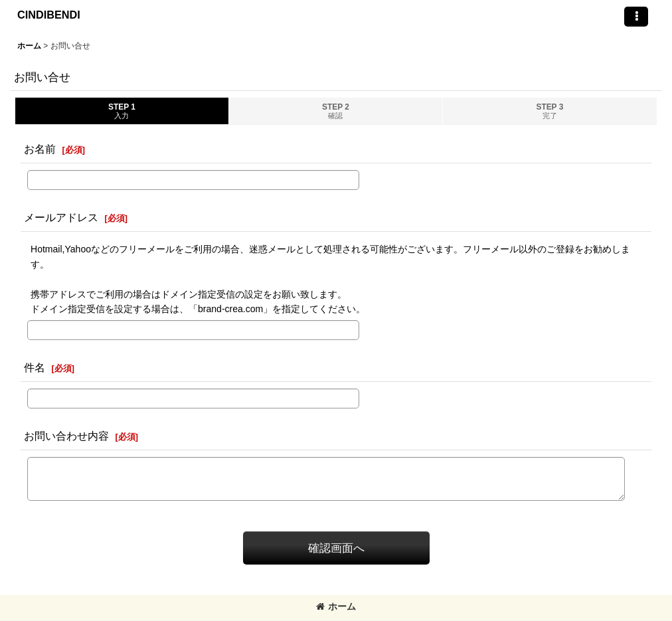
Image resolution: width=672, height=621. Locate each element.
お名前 (40, 149)
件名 (35, 367)
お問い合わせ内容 (66, 436)
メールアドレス (61, 217)
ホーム (336, 606)
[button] (636, 17)
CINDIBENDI (49, 15)
